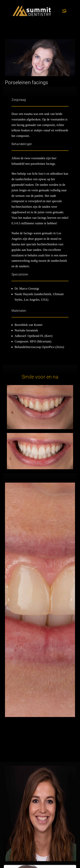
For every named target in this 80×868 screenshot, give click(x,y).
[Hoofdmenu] (64, 11)
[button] (9, 600)
